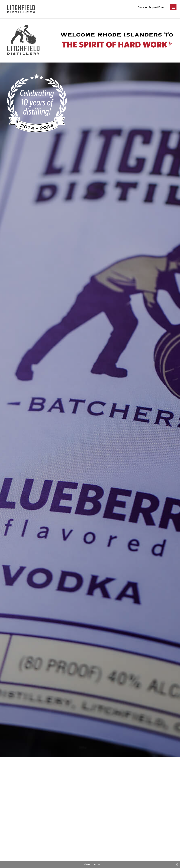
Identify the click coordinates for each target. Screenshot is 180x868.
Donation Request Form (151, 7)
